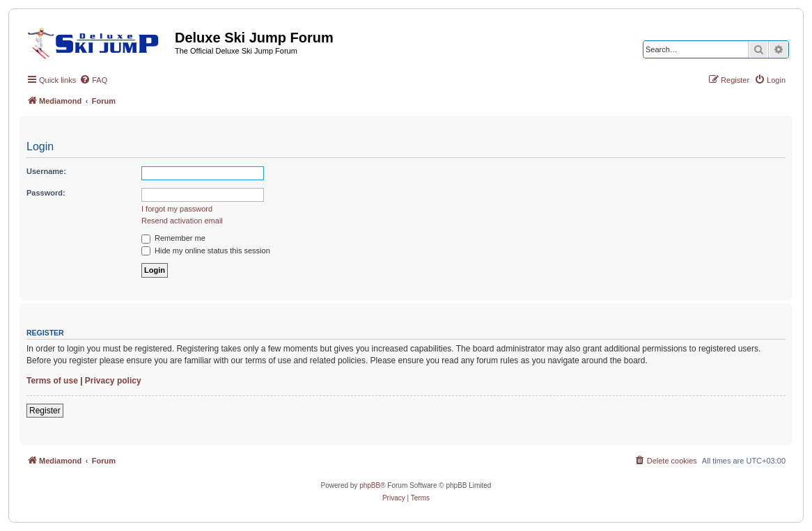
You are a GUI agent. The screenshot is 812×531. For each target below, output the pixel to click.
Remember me (173, 238)
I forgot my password (177, 209)
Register (45, 411)
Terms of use (52, 381)
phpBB (370, 485)
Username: (46, 171)
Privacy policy (113, 381)
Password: (46, 193)
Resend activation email (182, 221)
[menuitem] (93, 80)
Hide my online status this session (206, 251)
